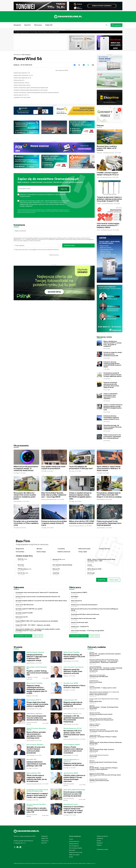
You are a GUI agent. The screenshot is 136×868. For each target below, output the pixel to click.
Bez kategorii (26, 55)
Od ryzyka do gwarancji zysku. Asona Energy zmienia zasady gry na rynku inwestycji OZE (37, 32)
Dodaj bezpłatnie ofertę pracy (79, 636)
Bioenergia (72, 850)
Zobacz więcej (114, 580)
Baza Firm (27, 25)
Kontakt (99, 841)
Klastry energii (41, 552)
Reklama (99, 845)
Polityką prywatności (63, 238)
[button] (107, 25)
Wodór (71, 857)
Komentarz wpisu (69, 245)
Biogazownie (20, 549)
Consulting (61, 549)
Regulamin (36, 238)
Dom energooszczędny (76, 848)
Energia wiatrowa (105, 549)
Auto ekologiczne (74, 846)
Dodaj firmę (102, 580)
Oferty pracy (38, 25)
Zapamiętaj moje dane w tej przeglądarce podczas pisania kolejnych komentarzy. (37, 250)
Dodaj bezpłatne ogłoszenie (23, 636)
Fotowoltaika (20, 552)
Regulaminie (20, 212)
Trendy (71, 839)
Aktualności (17, 25)
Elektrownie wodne (84, 549)
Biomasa (39, 549)
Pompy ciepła (83, 552)
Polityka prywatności (102, 836)
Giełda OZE (49, 25)
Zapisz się (64, 189)
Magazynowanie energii (76, 852)
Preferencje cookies (102, 849)
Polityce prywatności (31, 212)
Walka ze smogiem (74, 855)
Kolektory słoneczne (64, 552)
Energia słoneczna (74, 841)
